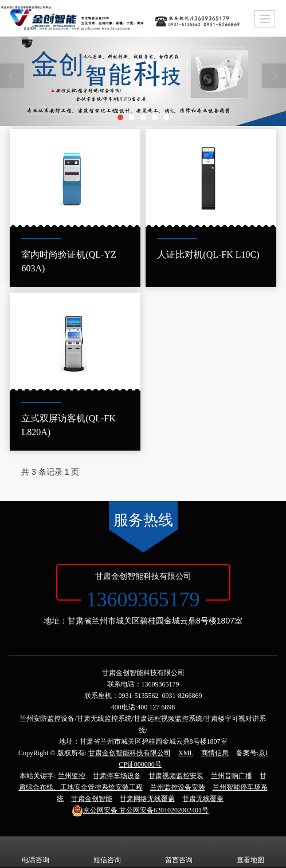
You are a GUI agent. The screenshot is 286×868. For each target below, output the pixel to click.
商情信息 (215, 753)
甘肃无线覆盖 (203, 799)
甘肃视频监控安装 (176, 776)
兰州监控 (72, 776)
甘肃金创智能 (92, 799)
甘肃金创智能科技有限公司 (130, 753)
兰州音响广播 (232, 776)
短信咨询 (107, 852)
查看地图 (250, 852)
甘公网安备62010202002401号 (140, 810)
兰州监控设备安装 (178, 787)
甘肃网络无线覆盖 (147, 799)
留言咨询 (179, 852)
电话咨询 (36, 852)
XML (186, 753)
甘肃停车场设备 (117, 776)
